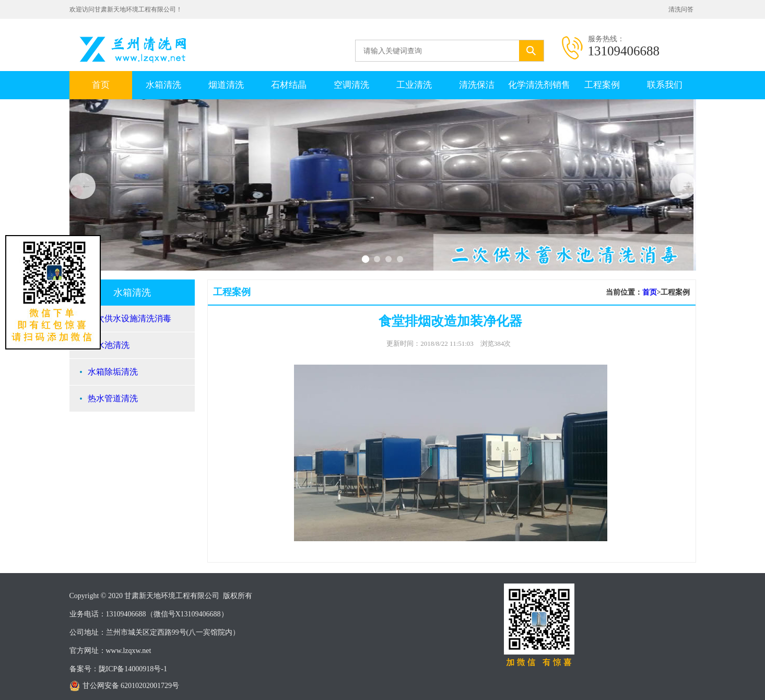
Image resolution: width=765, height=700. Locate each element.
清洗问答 (681, 9)
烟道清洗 (226, 85)
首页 (101, 85)
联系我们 (665, 85)
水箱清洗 (163, 85)
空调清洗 (351, 85)
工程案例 (602, 85)
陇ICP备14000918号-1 (133, 669)
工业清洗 (414, 85)
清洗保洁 (477, 85)
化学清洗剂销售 (539, 85)
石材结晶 (289, 85)
